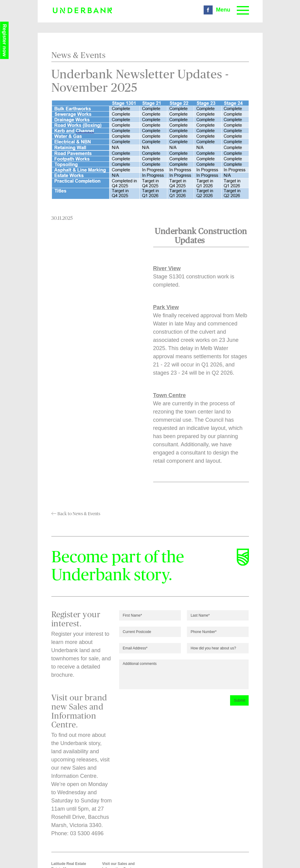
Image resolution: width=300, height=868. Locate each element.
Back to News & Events (76, 514)
